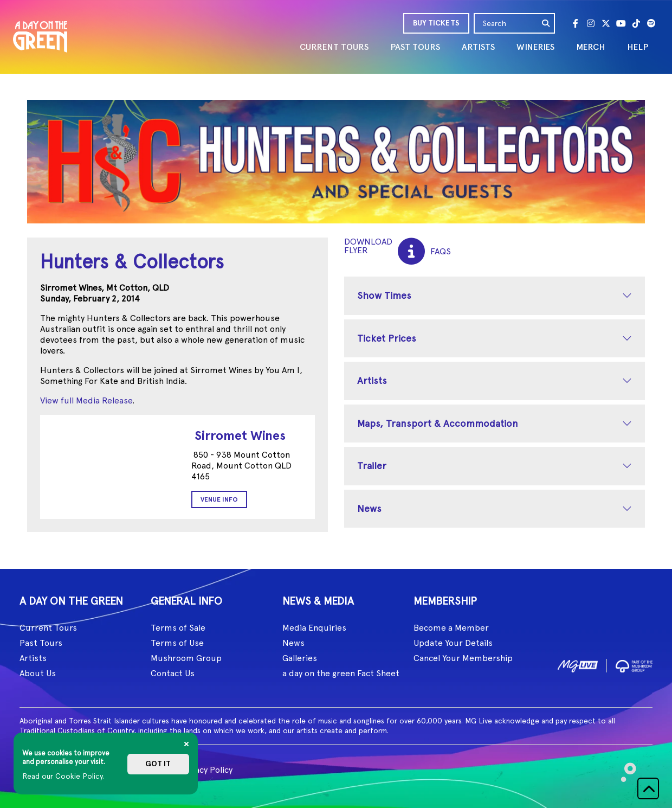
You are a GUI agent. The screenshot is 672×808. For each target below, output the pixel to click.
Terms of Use (177, 643)
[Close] (186, 744)
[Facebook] (576, 23)
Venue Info (219, 499)
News (369, 508)
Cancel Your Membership (463, 658)
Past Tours (41, 643)
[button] (648, 788)
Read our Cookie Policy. (63, 776)
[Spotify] (651, 23)
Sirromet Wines (240, 435)
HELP (638, 47)
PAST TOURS (415, 47)
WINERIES (535, 47)
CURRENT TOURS (334, 47)
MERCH (591, 47)
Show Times (384, 295)
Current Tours (48, 628)
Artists (372, 380)
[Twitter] (606, 23)
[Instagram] (591, 23)
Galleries (300, 658)
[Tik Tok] (636, 23)
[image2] (634, 664)
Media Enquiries (314, 628)
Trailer (372, 466)
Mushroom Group (186, 658)
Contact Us (173, 673)
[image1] (577, 664)
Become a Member (451, 628)
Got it (158, 764)
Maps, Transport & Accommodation (438, 423)
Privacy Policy (206, 770)
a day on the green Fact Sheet (341, 673)
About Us (38, 673)
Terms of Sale (178, 628)
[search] (546, 23)
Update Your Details (453, 643)
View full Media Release (86, 400)
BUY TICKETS (436, 23)
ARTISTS (478, 47)
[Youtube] (621, 23)
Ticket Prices (387, 338)
